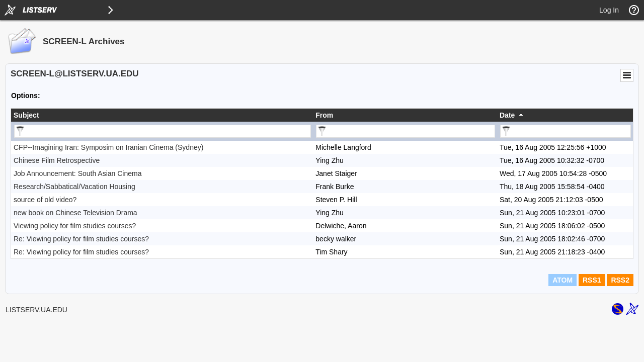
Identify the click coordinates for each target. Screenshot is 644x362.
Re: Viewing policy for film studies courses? (81, 239)
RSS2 (620, 280)
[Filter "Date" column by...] (566, 131)
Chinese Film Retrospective (57, 160)
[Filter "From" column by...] (406, 131)
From (324, 115)
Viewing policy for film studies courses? (75, 226)
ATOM (562, 280)
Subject (26, 115)
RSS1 (592, 280)
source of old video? (45, 200)
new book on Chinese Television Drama (75, 213)
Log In (609, 10)
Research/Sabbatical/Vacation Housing (74, 187)
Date (507, 115)
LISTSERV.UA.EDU (36, 310)
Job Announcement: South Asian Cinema (78, 173)
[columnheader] (162, 115)
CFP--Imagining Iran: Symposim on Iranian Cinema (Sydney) (108, 147)
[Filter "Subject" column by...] (163, 131)
